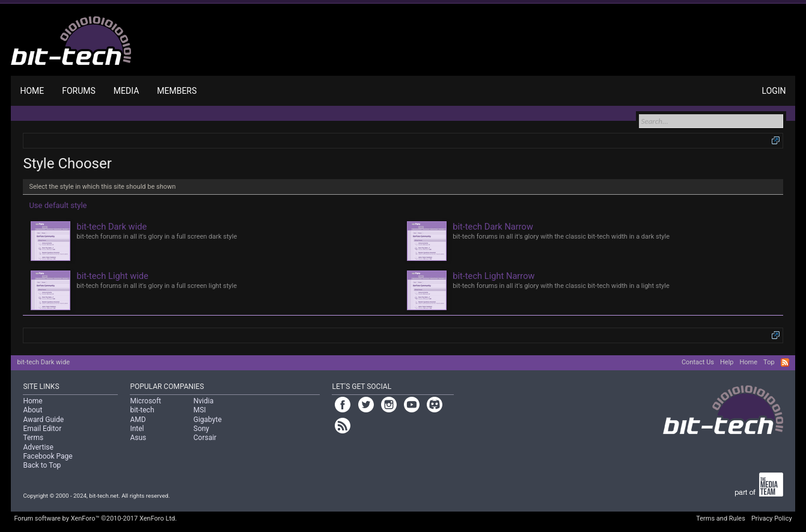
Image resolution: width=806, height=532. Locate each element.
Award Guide (43, 420)
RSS (785, 362)
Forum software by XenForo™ (95, 518)
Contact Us (698, 362)
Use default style (58, 205)
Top (769, 362)
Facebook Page (47, 456)
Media (126, 91)
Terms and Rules (721, 518)
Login (774, 91)
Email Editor (42, 429)
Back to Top (42, 465)
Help (727, 362)
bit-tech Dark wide (43, 362)
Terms (33, 438)
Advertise (38, 447)
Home (32, 91)
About (32, 410)
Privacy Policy (772, 518)
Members (177, 91)
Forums (79, 91)
